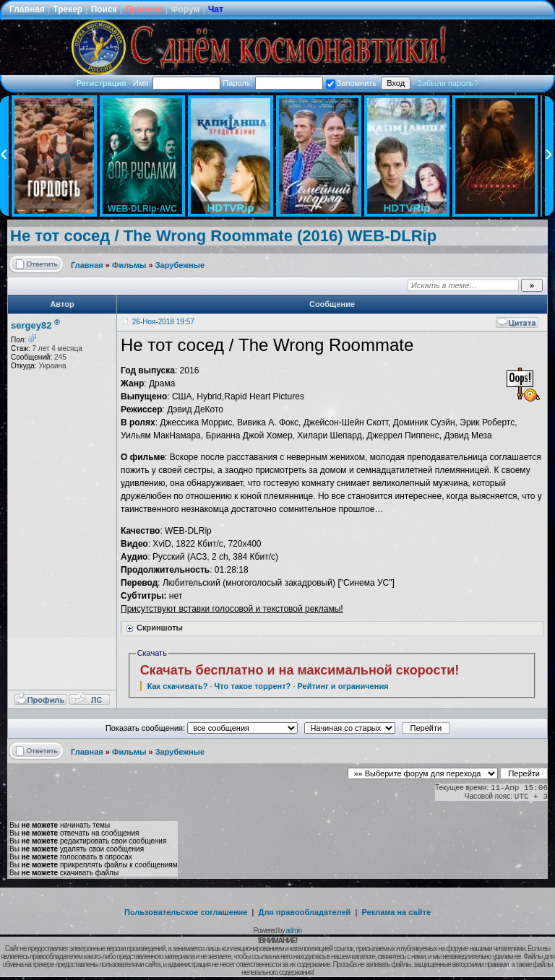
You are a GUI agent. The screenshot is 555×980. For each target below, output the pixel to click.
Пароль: (272, 83)
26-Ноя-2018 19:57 (163, 322)
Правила (144, 9)
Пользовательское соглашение (186, 912)
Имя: (177, 83)
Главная (27, 9)
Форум (185, 9)
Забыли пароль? (448, 83)
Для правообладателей (305, 912)
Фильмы (129, 265)
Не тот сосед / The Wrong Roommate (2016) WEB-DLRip (223, 236)
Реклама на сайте (396, 912)
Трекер (68, 9)
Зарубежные (180, 265)
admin (293, 931)
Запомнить (351, 83)
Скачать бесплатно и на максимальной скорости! (300, 670)
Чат (216, 9)
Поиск (104, 9)
